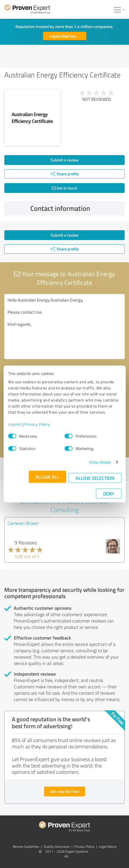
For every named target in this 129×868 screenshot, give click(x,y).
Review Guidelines (26, 846)
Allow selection (95, 478)
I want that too (63, 36)
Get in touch (64, 188)
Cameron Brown (23, 523)
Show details (100, 462)
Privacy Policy (37, 424)
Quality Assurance (57, 846)
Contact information (76, 208)
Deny (109, 494)
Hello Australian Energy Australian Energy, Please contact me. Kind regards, (64, 327)
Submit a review (64, 160)
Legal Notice (108, 846)
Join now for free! (65, 791)
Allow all (47, 477)
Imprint (15, 424)
